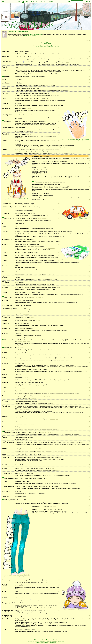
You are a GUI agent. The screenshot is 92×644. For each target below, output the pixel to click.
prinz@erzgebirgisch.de (35, 34)
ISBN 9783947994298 (30, 35)
